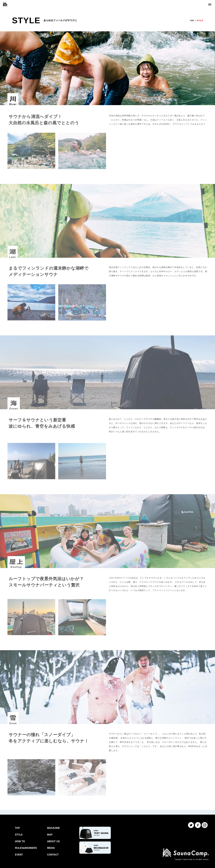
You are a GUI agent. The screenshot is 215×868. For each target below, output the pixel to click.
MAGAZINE (54, 828)
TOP (192, 21)
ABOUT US (54, 841)
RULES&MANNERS (26, 848)
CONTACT (53, 855)
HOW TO (20, 841)
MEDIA (51, 848)
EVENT (19, 855)
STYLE (19, 835)
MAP (50, 835)
